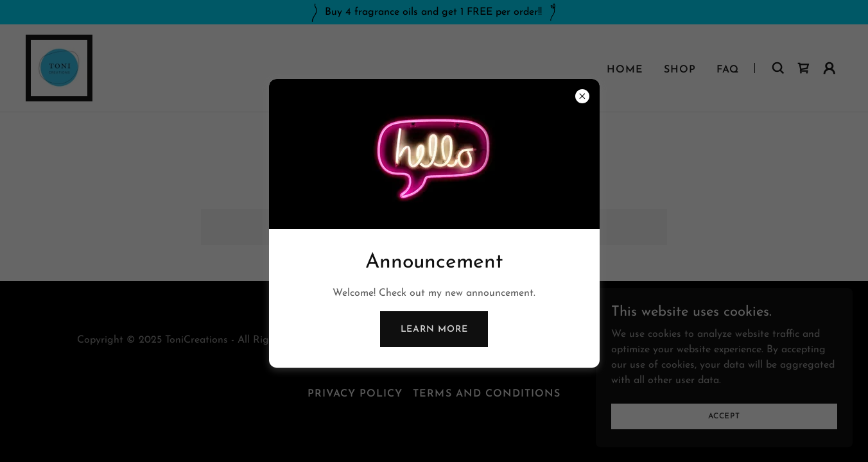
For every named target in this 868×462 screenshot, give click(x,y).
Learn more (434, 329)
